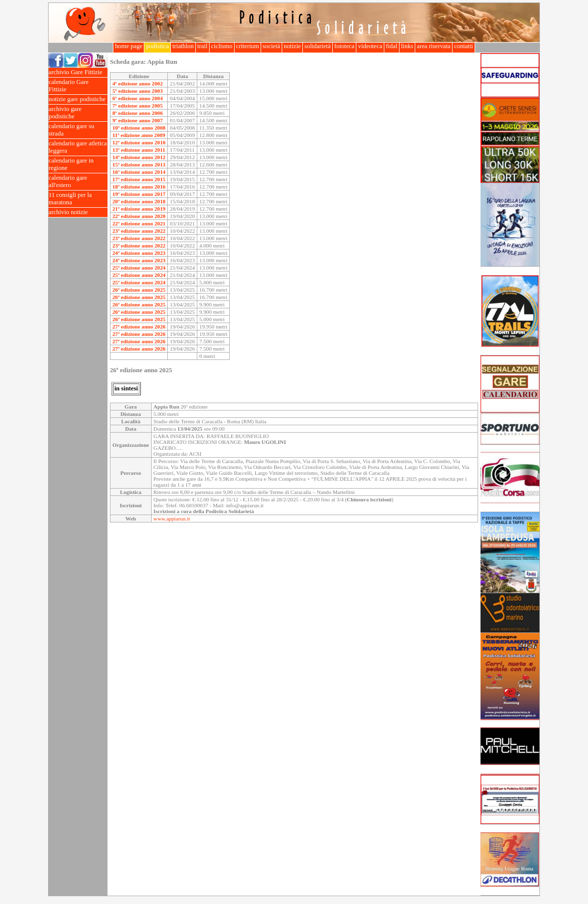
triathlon (183, 46)
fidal (392, 46)
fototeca (345, 46)
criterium (248, 46)
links (407, 46)
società (271, 46)
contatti (464, 46)
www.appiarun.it (172, 519)
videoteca (370, 46)
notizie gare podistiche (78, 99)
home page (129, 46)
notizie (292, 46)
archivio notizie (78, 212)
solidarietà (318, 46)
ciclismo (222, 46)
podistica (157, 46)
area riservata (434, 46)
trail (202, 46)
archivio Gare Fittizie (78, 72)
